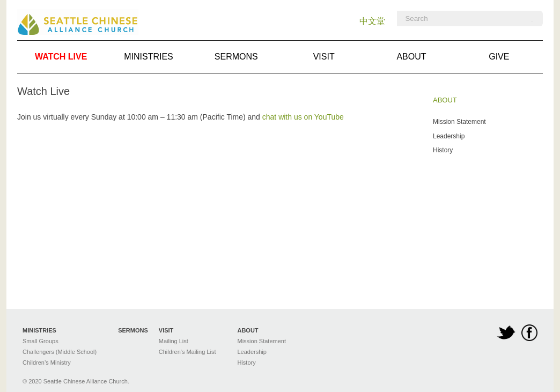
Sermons (236, 57)
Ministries (149, 57)
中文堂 (372, 21)
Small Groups (40, 341)
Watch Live (61, 57)
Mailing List (174, 341)
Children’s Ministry (47, 363)
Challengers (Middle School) (60, 352)
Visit (324, 57)
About (411, 57)
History (443, 150)
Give (499, 57)
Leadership (449, 136)
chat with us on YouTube (303, 117)
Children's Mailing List (187, 352)
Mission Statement (459, 122)
